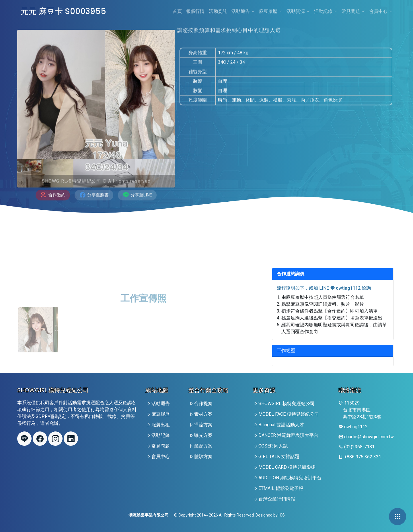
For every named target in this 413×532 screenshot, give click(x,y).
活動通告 (243, 11)
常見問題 (353, 11)
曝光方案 (203, 435)
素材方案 (203, 414)
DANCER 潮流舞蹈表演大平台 (288, 435)
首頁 (177, 11)
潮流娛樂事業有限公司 (149, 515)
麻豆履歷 (271, 11)
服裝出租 (161, 425)
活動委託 (218, 11)
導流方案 (203, 425)
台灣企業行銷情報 (277, 499)
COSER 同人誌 (273, 446)
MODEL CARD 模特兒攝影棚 (287, 467)
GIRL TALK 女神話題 (279, 457)
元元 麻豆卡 (63, 11)
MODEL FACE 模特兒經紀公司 (289, 414)
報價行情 (195, 11)
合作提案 (203, 404)
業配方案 (203, 446)
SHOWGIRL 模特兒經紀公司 (287, 404)
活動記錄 (326, 11)
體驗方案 (203, 457)
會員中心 (381, 11)
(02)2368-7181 (359, 447)
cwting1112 (345, 288)
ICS (282, 515)
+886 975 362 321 (363, 457)
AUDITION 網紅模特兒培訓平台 (290, 478)
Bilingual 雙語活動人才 (281, 425)
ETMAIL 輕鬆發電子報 (281, 488)
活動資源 (298, 11)
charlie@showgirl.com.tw (369, 437)
